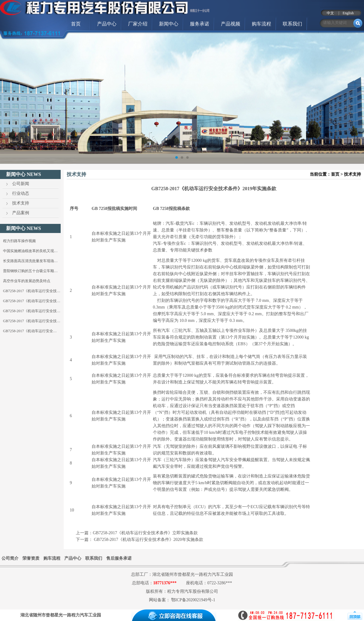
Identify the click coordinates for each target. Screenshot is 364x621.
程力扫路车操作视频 (19, 241)
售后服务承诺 (119, 558)
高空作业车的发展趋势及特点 (27, 281)
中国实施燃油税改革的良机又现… (30, 251)
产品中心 (107, 24)
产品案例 (21, 213)
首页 (76, 24)
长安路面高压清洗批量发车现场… (30, 261)
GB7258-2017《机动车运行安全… (30, 331)
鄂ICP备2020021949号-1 (193, 600)
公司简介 (10, 558)
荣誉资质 (31, 558)
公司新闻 (21, 184)
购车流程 (261, 24)
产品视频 (231, 24)
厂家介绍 (138, 24)
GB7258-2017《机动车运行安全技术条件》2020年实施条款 (148, 540)
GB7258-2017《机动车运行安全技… (32, 291)
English (348, 13)
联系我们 (292, 24)
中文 (330, 13)
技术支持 (21, 203)
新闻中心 (169, 24)
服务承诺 (200, 24)
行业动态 (21, 193)
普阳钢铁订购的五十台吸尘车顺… (30, 271)
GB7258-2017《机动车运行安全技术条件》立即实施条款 (145, 533)
